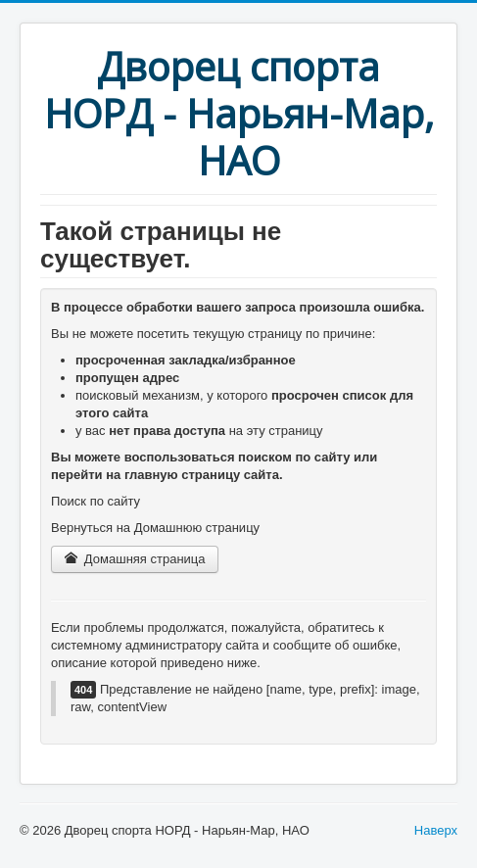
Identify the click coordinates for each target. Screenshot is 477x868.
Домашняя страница (135, 559)
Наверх (436, 830)
